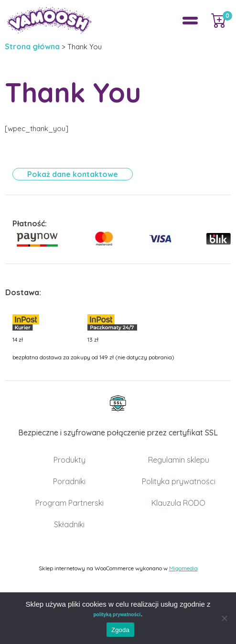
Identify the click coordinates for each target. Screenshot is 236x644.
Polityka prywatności (179, 481)
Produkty (70, 460)
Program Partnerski (70, 503)
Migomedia (183, 568)
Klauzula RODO (178, 503)
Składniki (69, 524)
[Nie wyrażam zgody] (224, 618)
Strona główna (32, 46)
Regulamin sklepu (179, 460)
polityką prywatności (117, 615)
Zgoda (120, 630)
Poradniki (69, 481)
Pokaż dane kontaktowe (73, 174)
